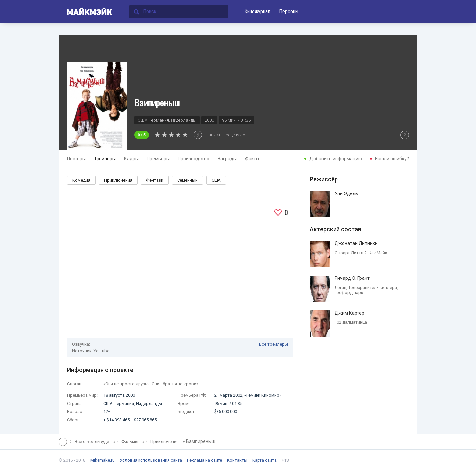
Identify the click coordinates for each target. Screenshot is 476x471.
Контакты (237, 460)
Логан (340, 288)
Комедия (81, 180)
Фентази (155, 180)
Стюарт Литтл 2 (351, 253)
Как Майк (378, 253)
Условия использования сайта (151, 460)
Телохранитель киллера (373, 288)
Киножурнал (257, 11)
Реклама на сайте (205, 460)
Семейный (187, 180)
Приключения (118, 180)
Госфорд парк (349, 293)
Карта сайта (264, 460)
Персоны (289, 11)
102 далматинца (351, 322)
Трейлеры (105, 159)
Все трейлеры (274, 344)
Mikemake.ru (102, 460)
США (216, 180)
